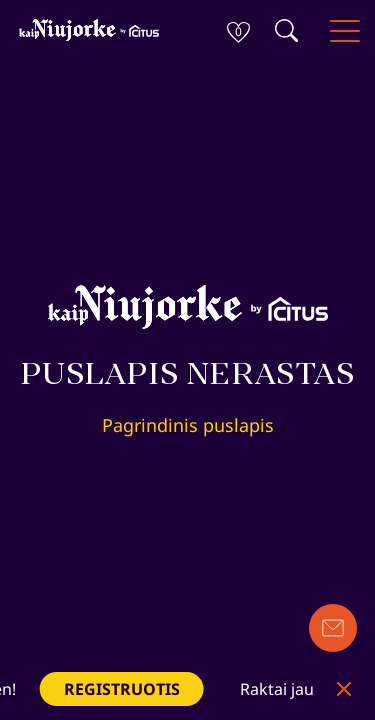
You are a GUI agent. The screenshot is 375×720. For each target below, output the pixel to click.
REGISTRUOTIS (126, 689)
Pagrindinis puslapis (188, 425)
